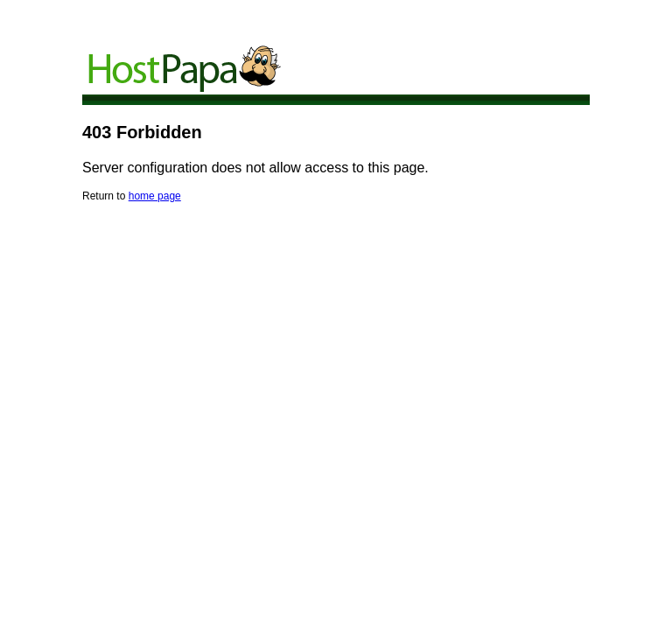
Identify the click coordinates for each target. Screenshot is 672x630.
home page (155, 196)
